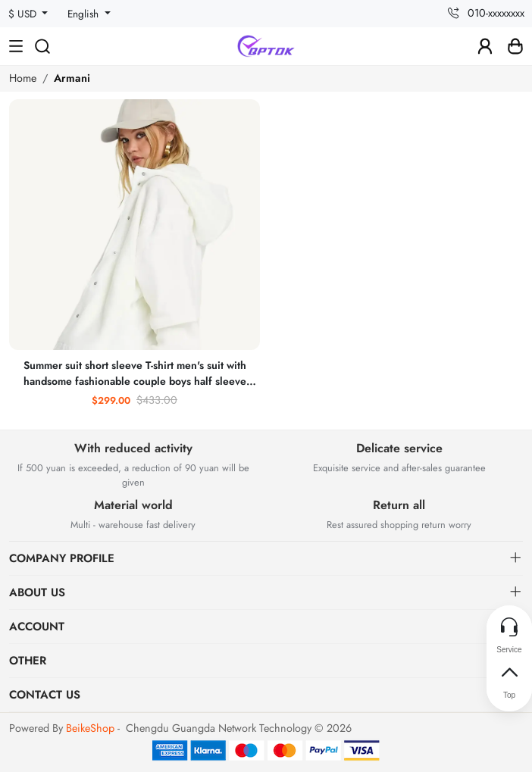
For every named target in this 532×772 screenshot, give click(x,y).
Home (23, 78)
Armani (72, 78)
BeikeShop (90, 728)
